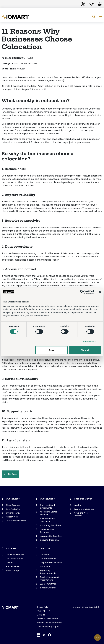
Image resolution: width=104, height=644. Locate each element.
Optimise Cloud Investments (47, 506)
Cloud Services (13, 505)
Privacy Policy (43, 611)
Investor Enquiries (48, 588)
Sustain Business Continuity (48, 520)
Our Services (13, 499)
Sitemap (41, 615)
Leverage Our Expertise (51, 536)
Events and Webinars (84, 509)
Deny (52, 350)
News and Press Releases (81, 514)
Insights (78, 505)
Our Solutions (47, 499)
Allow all (85, 350)
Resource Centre (83, 499)
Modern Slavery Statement (50, 623)
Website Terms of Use (47, 619)
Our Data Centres (14, 559)
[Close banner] (100, 292)
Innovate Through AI (49, 540)
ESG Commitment (49, 584)
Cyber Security (13, 513)
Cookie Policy (43, 607)
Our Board (45, 555)
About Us (11, 548)
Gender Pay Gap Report (48, 627)
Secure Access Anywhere (47, 531)
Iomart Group (12, 570)
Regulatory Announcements (48, 572)
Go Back (13, 474)
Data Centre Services (16, 521)
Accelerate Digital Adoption (48, 513)
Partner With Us (13, 566)
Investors (45, 548)
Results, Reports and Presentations (49, 579)
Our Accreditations (15, 555)
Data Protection (13, 509)
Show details (89, 341)
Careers (10, 563)
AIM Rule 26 (45, 566)
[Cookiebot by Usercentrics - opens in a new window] (82, 292)
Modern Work (12, 517)
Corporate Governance (51, 563)
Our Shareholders (48, 559)
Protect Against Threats (51, 525)
